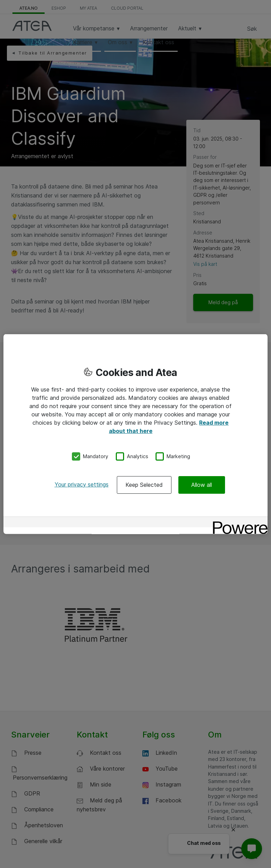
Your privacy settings (82, 484)
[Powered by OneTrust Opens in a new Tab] (238, 523)
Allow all (202, 484)
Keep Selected (144, 484)
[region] (135, 434)
